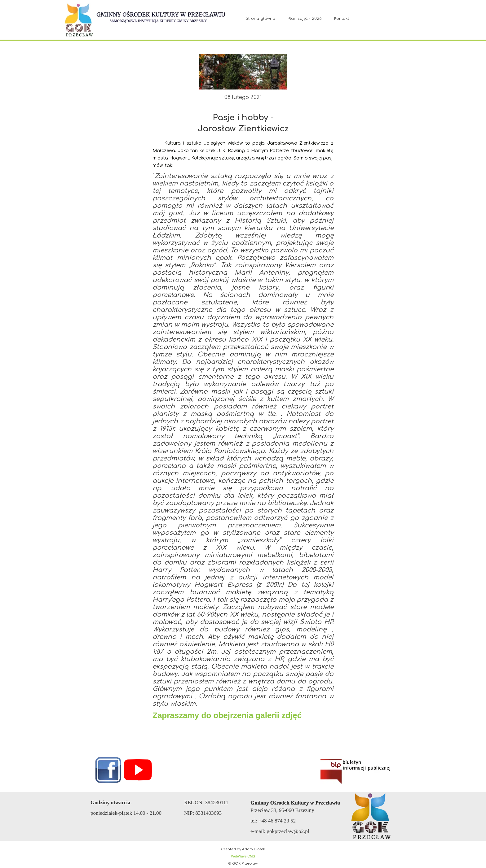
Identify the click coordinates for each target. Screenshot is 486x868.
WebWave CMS (243, 856)
